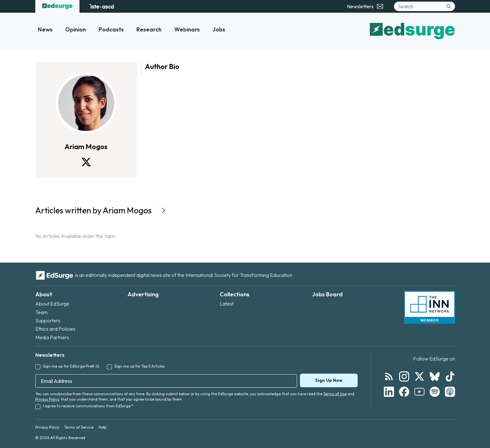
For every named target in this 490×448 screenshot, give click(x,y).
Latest (227, 304)
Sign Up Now (329, 380)
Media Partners (52, 337)
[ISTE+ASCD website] (102, 6)
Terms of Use (335, 394)
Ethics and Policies (55, 329)
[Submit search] (449, 6)
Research (149, 29)
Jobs (219, 29)
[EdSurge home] (57, 6)
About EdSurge (52, 304)
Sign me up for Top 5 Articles (140, 366)
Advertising (143, 294)
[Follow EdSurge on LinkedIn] (389, 392)
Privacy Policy (47, 399)
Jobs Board (327, 294)
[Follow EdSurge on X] (419, 376)
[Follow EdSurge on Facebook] (404, 392)
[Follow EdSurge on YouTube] (419, 392)
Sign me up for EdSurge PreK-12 (71, 366)
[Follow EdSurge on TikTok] (450, 376)
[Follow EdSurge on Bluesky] (435, 376)
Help (103, 427)
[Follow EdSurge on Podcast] (450, 392)
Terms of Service (79, 427)
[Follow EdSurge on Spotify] (435, 392)
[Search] (424, 6)
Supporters (48, 320)
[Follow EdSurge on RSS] (389, 376)
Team (41, 312)
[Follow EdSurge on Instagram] (404, 376)
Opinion (76, 29)
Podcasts (111, 29)
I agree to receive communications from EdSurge (88, 406)
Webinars (187, 29)
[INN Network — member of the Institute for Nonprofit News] (430, 307)
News (45, 29)
